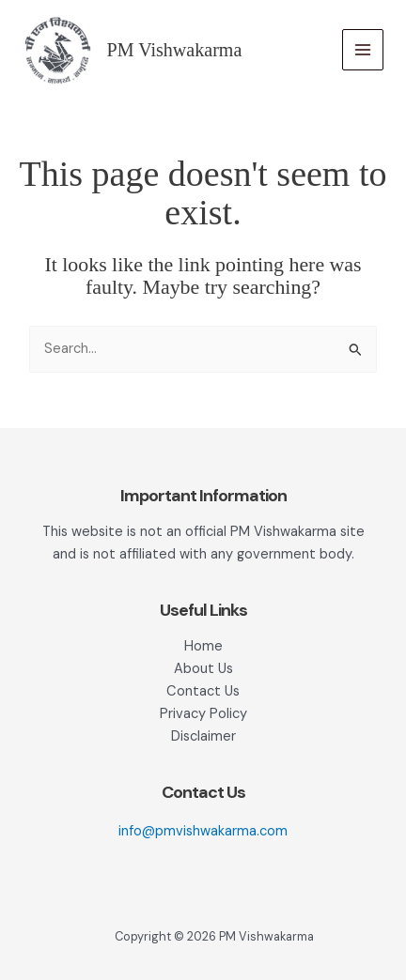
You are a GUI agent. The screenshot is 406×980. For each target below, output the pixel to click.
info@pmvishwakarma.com (203, 831)
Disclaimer (203, 736)
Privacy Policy (203, 714)
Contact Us (203, 691)
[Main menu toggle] (363, 50)
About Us (203, 669)
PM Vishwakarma (175, 50)
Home (203, 646)
